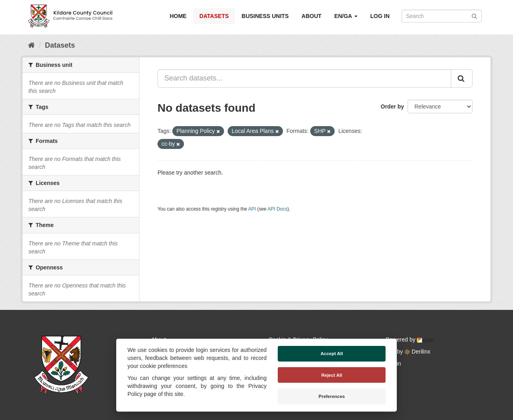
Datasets (214, 16)
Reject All (332, 375)
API (252, 209)
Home (178, 16)
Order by (392, 107)
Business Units (265, 16)
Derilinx (417, 352)
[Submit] (474, 15)
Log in (380, 16)
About (311, 16)
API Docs (278, 209)
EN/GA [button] (346, 16)
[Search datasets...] (304, 78)
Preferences (332, 396)
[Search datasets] (442, 16)
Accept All (332, 354)
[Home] (31, 45)
